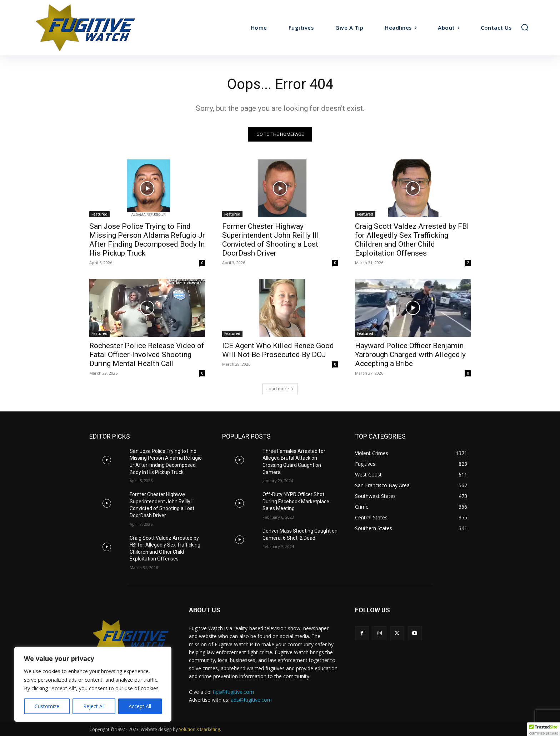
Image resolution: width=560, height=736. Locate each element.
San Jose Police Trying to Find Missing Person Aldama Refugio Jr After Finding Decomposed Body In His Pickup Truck (147, 240)
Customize (47, 706)
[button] (525, 27)
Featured (99, 214)
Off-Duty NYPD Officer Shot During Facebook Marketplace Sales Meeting (296, 502)
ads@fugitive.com (251, 700)
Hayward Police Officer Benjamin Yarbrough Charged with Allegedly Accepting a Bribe (410, 355)
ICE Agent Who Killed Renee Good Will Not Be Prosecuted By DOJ (278, 350)
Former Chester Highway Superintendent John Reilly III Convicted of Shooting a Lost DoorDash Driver (271, 240)
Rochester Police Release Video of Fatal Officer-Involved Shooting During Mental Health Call (147, 355)
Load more (280, 389)
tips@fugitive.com (233, 692)
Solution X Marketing (199, 729)
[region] (93, 684)
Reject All (94, 706)
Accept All (140, 706)
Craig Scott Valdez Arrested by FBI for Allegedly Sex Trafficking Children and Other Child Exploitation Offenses (412, 240)
